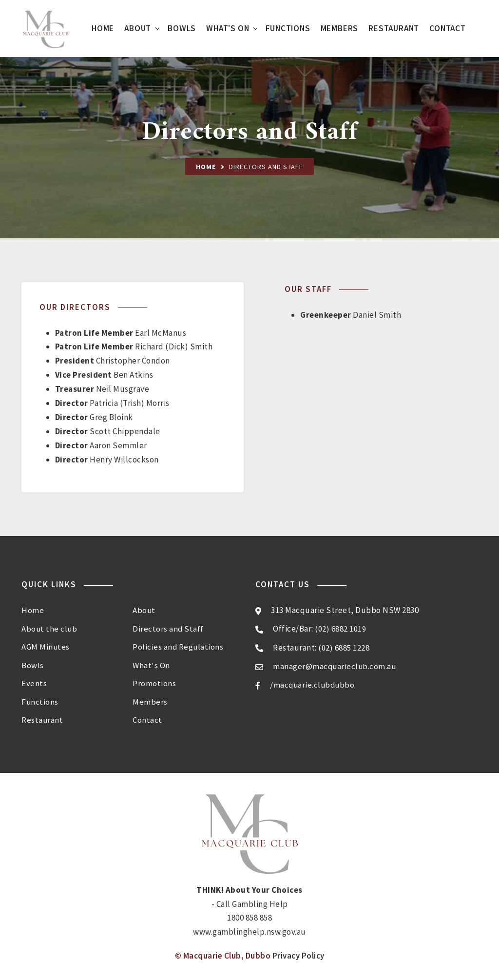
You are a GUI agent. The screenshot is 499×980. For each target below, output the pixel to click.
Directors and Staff (168, 628)
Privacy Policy (298, 953)
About (138, 28)
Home (103, 28)
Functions (288, 28)
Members (340, 28)
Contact (448, 28)
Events (34, 682)
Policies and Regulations (178, 646)
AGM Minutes (46, 646)
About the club (50, 628)
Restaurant (394, 28)
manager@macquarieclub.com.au (335, 666)
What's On (228, 28)
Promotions (154, 682)
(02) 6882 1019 (340, 629)
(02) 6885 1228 (344, 647)
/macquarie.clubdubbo (313, 685)
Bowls (182, 28)
